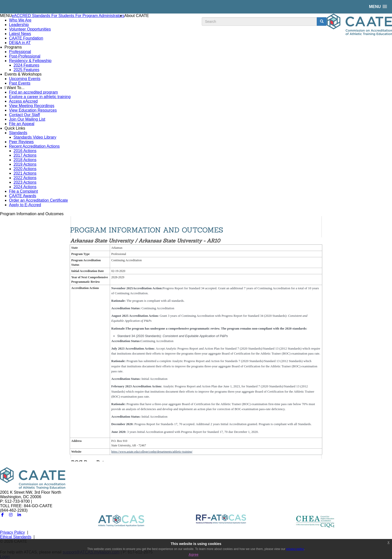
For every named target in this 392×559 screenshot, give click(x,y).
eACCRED (22, 16)
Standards (42, 16)
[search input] (259, 22)
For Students (63, 16)
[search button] (322, 22)
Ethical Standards (16, 537)
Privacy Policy (12, 532)
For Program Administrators (100, 16)
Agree (193, 554)
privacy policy (295, 549)
